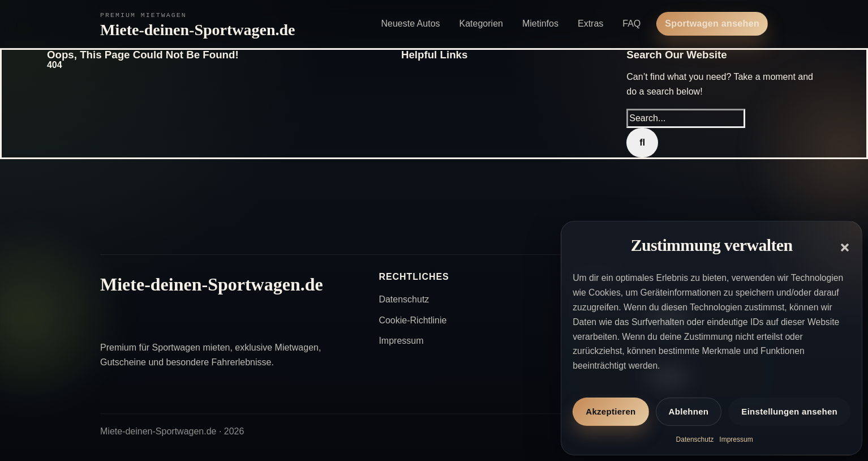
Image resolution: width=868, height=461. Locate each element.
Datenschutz (695, 439)
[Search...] (686, 118)
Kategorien (481, 24)
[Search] (642, 143)
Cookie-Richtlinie (412, 320)
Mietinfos (540, 24)
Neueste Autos (410, 24)
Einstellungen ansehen (789, 411)
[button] (845, 247)
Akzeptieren (611, 411)
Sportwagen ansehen (712, 24)
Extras (590, 24)
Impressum (736, 439)
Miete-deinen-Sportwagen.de (198, 30)
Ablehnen (689, 411)
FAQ (631, 24)
